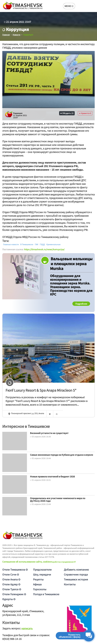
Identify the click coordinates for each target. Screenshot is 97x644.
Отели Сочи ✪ (11, 574)
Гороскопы (40, 589)
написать (27, 628)
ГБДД (42, 244)
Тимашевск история (76, 579)
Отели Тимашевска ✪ (15, 569)
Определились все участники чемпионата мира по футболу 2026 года (58, 499)
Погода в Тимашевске (46, 594)
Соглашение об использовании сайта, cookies (26, 562)
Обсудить (67, 113)
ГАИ (36, 244)
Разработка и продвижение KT (63, 562)
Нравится (85, 113)
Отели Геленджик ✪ (14, 594)
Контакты (70, 584)
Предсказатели (42, 569)
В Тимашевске (27, 244)
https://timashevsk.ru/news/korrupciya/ (44, 249)
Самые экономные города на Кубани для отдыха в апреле (62, 455)
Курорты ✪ (9, 599)
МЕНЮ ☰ (69, 6)
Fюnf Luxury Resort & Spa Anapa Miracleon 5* (41, 390)
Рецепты (38, 579)
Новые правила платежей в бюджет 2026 (52, 476)
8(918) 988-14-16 (12, 639)
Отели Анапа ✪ (11, 579)
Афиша (37, 584)
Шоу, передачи (42, 574)
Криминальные (53, 244)
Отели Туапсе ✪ (12, 589)
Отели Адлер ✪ (11, 584)
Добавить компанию (76, 569)
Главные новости (11, 244)
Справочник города (76, 574)
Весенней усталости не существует (49, 433)
